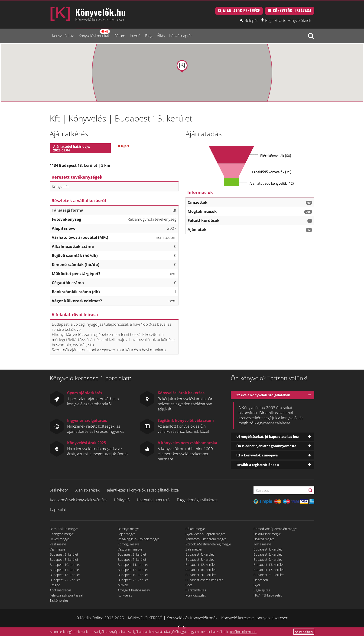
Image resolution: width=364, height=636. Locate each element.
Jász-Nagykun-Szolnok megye (138, 539)
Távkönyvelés (59, 600)
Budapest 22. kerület (65, 580)
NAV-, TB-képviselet (268, 595)
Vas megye (57, 549)
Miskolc (123, 585)
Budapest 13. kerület (269, 565)
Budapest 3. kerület (132, 554)
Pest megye (58, 544)
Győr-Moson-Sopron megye (205, 534)
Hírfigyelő (122, 500)
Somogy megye (129, 544)
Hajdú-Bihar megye (267, 534)
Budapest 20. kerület (201, 575)
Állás (161, 36)
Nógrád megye (264, 539)
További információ (243, 632)
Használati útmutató (153, 500)
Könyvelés (125, 595)
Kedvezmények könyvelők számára (78, 500)
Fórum (120, 36)
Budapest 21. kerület (269, 575)
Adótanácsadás (61, 590)
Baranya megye (129, 529)
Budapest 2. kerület (64, 554)
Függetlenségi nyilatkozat (197, 500)
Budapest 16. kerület (201, 570)
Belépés (251, 20)
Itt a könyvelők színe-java (257, 455)
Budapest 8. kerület (200, 559)
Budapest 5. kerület (268, 554)
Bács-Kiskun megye (64, 529)
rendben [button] (304, 632)
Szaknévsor (59, 490)
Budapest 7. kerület (132, 559)
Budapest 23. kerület (133, 580)
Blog (149, 36)
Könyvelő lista (63, 36)
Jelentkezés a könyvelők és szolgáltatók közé (143, 490)
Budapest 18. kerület (65, 575)
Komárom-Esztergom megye (206, 539)
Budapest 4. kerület (200, 554)
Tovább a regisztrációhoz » (258, 465)
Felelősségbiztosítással (66, 595)
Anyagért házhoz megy (134, 590)
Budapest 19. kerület (133, 575)
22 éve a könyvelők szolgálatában (263, 395)
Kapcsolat (58, 510)
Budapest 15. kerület (133, 570)
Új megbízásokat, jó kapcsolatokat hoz (268, 437)
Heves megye (59, 539)
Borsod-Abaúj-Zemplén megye (275, 529)
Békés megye (195, 529)
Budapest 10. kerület (65, 565)
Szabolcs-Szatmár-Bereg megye (208, 544)
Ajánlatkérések (88, 490)
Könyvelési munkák (94, 34)
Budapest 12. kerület (201, 565)
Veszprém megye (130, 549)
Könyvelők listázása (292, 11)
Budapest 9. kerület (268, 559)
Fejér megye (127, 534)
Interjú (135, 36)
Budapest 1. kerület (268, 549)
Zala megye (194, 549)
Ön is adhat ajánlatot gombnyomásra (266, 446)
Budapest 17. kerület (269, 570)
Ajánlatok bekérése (241, 11)
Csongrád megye (62, 534)
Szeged (55, 585)
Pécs (189, 585)
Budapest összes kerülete (204, 580)
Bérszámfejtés (196, 590)
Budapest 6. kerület (64, 559)
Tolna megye (263, 544)
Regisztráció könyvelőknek (288, 20)
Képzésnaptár (180, 36)
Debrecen (261, 580)
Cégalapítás (262, 590)
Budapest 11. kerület (133, 565)
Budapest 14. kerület (65, 570)
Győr (257, 585)
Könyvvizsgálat (196, 595)
